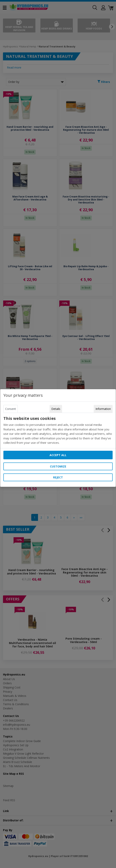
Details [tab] (56, 409)
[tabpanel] (58, 431)
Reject (58, 477)
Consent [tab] (11, 409)
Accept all (58, 455)
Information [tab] (103, 409)
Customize (58, 466)
